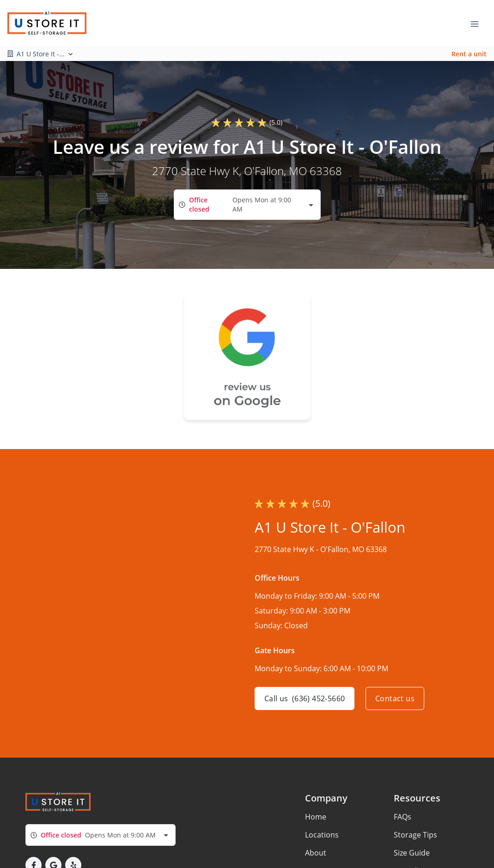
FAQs (403, 817)
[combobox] (247, 204)
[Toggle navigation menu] (478, 23)
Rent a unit (469, 54)
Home (316, 817)
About (316, 853)
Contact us (395, 698)
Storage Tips (415, 835)
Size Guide (412, 853)
